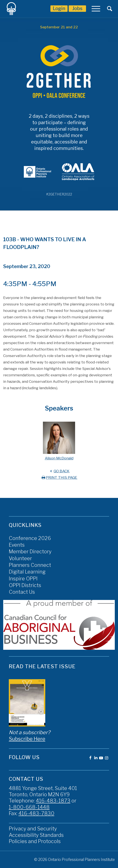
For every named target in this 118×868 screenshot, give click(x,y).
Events (17, 545)
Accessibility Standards (36, 835)
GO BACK (59, 471)
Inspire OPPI (23, 579)
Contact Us (22, 592)
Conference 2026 (30, 538)
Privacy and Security (33, 829)
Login (59, 8)
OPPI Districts (25, 585)
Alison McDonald (59, 458)
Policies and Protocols (35, 841)
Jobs (77, 8)
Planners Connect (30, 565)
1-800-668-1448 (29, 807)
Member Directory (30, 551)
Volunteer (20, 558)
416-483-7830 (36, 813)
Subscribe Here (27, 739)
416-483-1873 (53, 801)
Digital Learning (27, 572)
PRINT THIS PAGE (59, 477)
